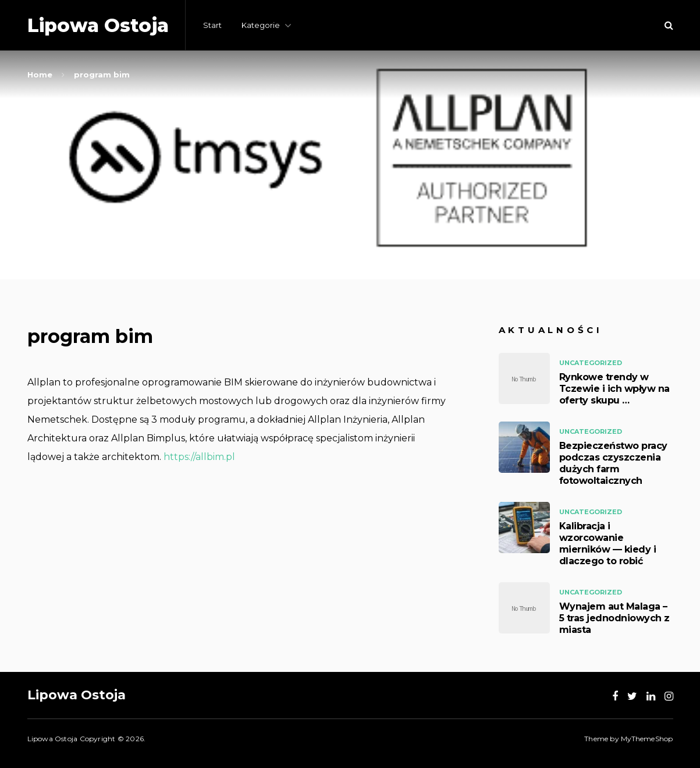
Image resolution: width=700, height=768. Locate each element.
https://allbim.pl (199, 457)
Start (212, 25)
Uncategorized (591, 363)
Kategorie (261, 25)
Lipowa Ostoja (98, 25)
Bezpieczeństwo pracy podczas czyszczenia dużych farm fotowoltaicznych (613, 463)
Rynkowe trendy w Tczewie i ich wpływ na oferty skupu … (614, 389)
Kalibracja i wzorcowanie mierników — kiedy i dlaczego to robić (608, 544)
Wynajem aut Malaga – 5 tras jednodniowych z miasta (614, 618)
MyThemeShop (647, 739)
